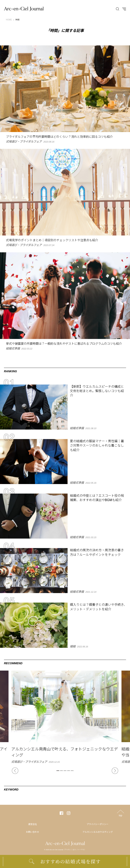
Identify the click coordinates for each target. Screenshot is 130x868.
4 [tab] (69, 771)
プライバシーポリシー (97, 824)
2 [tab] (61, 771)
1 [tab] (58, 771)
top (121, 815)
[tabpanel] (65, 717)
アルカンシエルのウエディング (98, 832)
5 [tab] (72, 771)
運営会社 (32, 824)
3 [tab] (65, 771)
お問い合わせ (32, 832)
